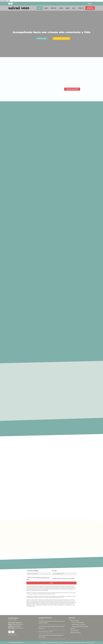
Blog (74, 8)
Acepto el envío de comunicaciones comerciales (64, 578)
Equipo (46, 8)
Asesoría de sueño (75, 621)
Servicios (54, 8)
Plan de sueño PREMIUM (78, 623)
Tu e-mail (54, 571)
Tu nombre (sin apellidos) (33, 571)
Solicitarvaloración (90, 8)
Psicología (73, 628)
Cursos (61, 8)
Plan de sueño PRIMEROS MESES (80, 626)
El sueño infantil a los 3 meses (46, 632)
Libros (68, 8)
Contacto (81, 8)
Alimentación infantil (75, 632)
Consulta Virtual (74, 630)
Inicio (40, 8)
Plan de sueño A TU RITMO (79, 625)
